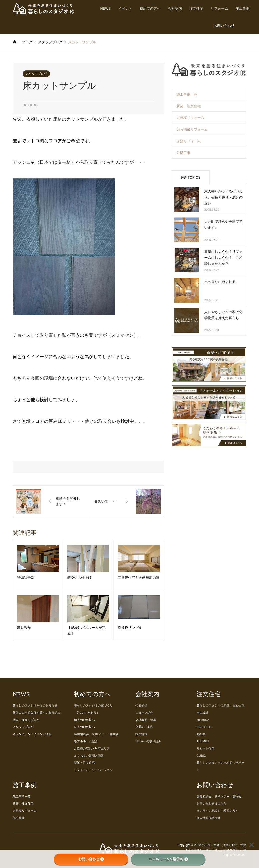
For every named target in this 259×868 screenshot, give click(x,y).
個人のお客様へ (84, 720)
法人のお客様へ (84, 727)
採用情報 (141, 734)
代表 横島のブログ (26, 720)
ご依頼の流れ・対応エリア (92, 749)
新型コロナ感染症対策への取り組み (37, 713)
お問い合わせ (224, 25)
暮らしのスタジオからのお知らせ (35, 705)
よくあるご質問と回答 (89, 756)
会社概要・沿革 (146, 720)
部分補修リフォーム (192, 129)
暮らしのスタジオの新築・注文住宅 (220, 705)
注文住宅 (196, 8)
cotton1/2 (203, 720)
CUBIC (201, 756)
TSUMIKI (203, 741)
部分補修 (19, 818)
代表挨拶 (141, 705)
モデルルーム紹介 (86, 741)
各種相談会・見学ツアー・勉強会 (96, 734)
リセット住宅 (206, 749)
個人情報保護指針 (208, 818)
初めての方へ (150, 8)
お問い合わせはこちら (211, 804)
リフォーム (219, 8)
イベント (125, 8)
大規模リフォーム (190, 118)
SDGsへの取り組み (148, 741)
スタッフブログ (36, 74)
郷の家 (201, 734)
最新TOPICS (191, 177)
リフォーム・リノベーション (93, 770)
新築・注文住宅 (189, 106)
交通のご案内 (144, 727)
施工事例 (243, 8)
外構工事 (183, 153)
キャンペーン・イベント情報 (32, 734)
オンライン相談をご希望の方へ (217, 811)
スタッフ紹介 (144, 713)
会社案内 (175, 8)
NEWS (105, 8)
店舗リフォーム (189, 141)
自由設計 (203, 713)
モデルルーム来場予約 (168, 859)
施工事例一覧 (187, 94)
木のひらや (204, 727)
